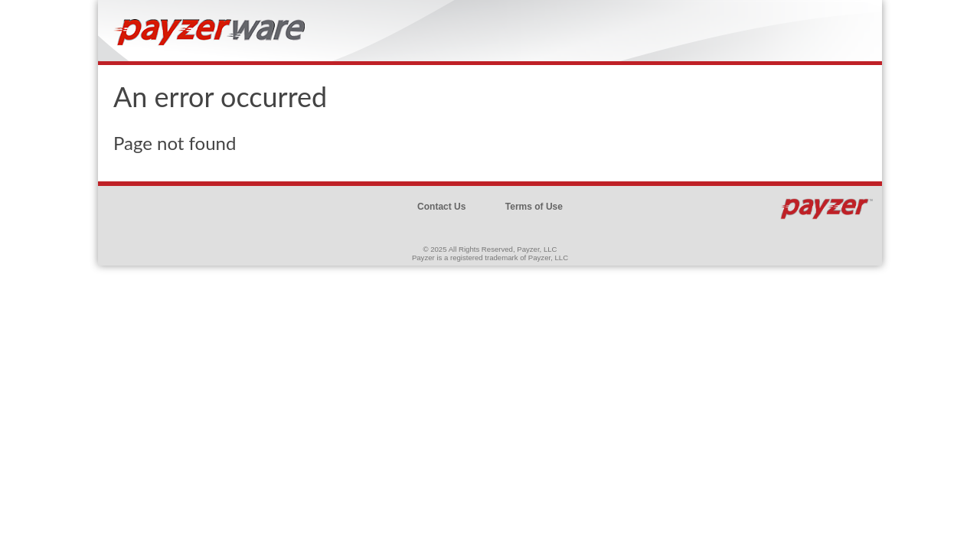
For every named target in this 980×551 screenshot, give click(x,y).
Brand (213, 38)
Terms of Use (534, 207)
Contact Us (441, 207)
